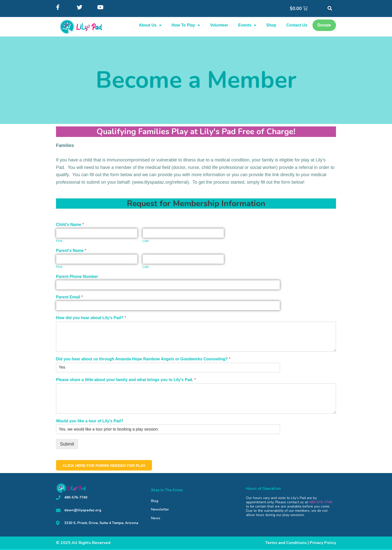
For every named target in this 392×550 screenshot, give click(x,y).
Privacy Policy (323, 544)
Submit (67, 444)
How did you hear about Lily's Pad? (91, 318)
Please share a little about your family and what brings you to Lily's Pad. (126, 380)
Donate (324, 25)
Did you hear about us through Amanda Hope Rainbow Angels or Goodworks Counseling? (143, 359)
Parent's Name (71, 251)
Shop (271, 25)
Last (146, 241)
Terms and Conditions (286, 544)
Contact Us (297, 25)
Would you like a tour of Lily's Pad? (90, 421)
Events (247, 25)
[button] (330, 8)
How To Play (186, 25)
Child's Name (70, 225)
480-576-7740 (320, 503)
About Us (150, 25)
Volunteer (219, 25)
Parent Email (69, 297)
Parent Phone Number (77, 276)
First (59, 241)
